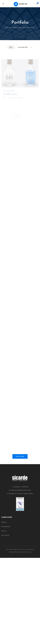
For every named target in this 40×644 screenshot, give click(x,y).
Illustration (23, 47)
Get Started (5, 537)
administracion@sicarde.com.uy (21, 492)
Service (4, 532)
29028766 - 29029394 (21, 488)
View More (20, 458)
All (11, 47)
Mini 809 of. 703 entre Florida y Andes (21, 495)
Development (6, 528)
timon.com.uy (26, 553)
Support (4, 524)
